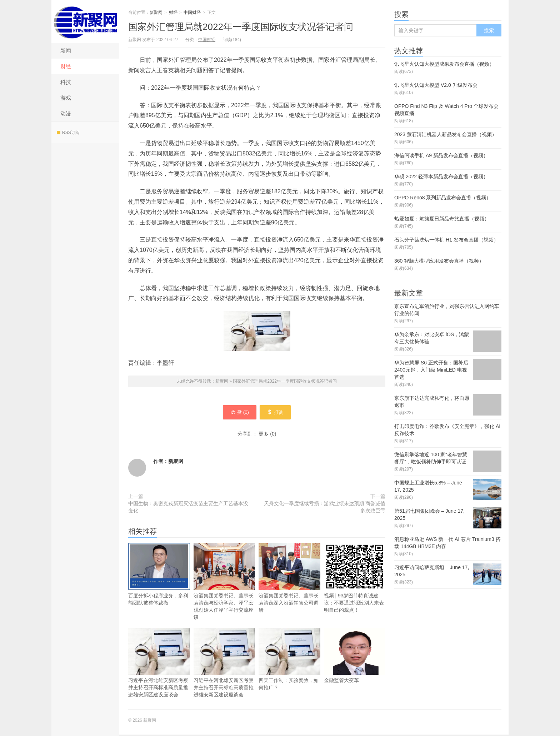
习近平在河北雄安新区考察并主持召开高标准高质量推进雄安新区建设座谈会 (159, 664)
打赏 (277, 413)
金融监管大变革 (355, 657)
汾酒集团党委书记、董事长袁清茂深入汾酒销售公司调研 (289, 579)
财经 (66, 66)
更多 (264, 435)
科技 (66, 82)
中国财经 (192, 13)
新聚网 (85, 21)
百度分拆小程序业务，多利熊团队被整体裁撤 (159, 576)
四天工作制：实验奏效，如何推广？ (289, 660)
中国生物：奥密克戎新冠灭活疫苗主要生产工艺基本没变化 (188, 508)
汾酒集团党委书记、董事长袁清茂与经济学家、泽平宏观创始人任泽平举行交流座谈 (224, 583)
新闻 (66, 51)
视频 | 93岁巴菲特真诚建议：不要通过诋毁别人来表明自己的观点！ (355, 579)
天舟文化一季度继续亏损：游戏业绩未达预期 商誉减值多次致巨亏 (325, 508)
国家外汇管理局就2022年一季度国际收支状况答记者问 (241, 27)
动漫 (66, 113)
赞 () (237, 413)
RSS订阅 (68, 133)
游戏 (66, 98)
